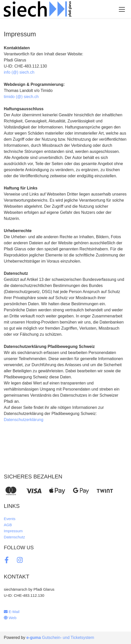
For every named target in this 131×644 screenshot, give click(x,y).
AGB (8, 525)
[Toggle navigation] (122, 9)
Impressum (13, 531)
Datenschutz (14, 537)
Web (10, 618)
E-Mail (12, 612)
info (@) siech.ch (19, 72)
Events (10, 519)
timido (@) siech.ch (21, 97)
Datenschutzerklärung (24, 420)
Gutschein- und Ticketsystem (60, 638)
